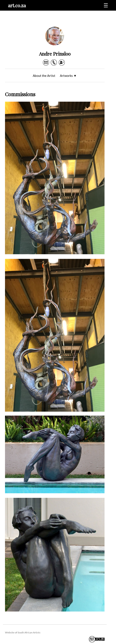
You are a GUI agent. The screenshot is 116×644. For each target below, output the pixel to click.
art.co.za (17, 5)
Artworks (68, 76)
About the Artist (44, 76)
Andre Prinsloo (55, 54)
